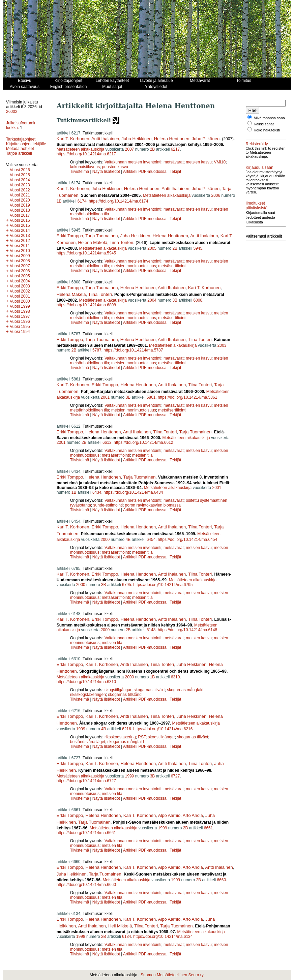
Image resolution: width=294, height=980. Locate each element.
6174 (82, 201)
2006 (216, 195)
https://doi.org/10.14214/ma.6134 (163, 937)
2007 (130, 149)
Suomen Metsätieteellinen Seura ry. (172, 975)
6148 (151, 630)
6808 (198, 300)
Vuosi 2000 (20, 301)
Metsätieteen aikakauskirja (80, 149)
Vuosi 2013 (20, 236)
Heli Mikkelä (120, 926)
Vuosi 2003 (20, 286)
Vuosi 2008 (20, 261)
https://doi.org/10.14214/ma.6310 (86, 682)
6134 (127, 937)
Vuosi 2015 (20, 225)
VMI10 (220, 162)
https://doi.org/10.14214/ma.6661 (86, 833)
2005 (152, 248)
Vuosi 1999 (20, 306)
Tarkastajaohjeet (21, 139)
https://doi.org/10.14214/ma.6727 (86, 781)
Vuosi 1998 (20, 311)
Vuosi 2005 (20, 276)
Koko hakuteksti (267, 130)
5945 (198, 248)
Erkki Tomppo (70, 236)
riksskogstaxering (120, 737)
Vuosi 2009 (20, 256)
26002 (12, 112)
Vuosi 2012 (20, 241)
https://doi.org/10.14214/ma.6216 (163, 729)
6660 (221, 880)
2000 (105, 540)
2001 (105, 397)
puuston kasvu (115, 167)
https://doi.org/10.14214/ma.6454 (187, 540)
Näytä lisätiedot (107, 172)
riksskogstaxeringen (88, 695)
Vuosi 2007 (20, 266)
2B (153, 149)
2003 (222, 345)
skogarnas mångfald (185, 690)
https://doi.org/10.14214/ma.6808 (86, 305)
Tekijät (175, 172)
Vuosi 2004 (20, 281)
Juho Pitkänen (206, 139)
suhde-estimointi (108, 505)
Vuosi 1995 (20, 327)
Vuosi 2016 (20, 220)
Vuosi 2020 (20, 200)
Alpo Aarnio (169, 815)
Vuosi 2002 (20, 291)
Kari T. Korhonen (73, 139)
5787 (97, 350)
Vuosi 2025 (20, 175)
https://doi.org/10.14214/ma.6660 (86, 885)
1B (59, 201)
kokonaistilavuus (85, 167)
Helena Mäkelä (93, 242)
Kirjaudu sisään (260, 167)
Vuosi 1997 (20, 316)
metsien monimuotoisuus (134, 266)
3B (175, 300)
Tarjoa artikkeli (19, 153)
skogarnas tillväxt (149, 690)
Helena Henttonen (172, 139)
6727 (175, 776)
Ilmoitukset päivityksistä (257, 206)
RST (142, 737)
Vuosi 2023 (20, 185)
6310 (175, 677)
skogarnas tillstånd (125, 695)
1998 (81, 937)
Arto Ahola (193, 815)
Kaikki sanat (264, 124)
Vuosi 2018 (20, 210)
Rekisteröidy (257, 144)
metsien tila (142, 455)
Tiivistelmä (80, 172)
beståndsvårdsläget (88, 742)
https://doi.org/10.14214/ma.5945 (86, 253)
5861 (151, 397)
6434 (97, 492)
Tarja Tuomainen (101, 236)
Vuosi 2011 (20, 246)
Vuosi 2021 (20, 195)
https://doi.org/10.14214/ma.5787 (133, 350)
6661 (209, 828)
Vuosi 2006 (20, 271)
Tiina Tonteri (121, 242)
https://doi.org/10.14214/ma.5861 (187, 397)
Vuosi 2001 (20, 296)
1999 (81, 729)
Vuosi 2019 (20, 205)
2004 (152, 300)
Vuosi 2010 (20, 251)
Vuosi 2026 (20, 170)
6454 (151, 540)
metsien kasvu (199, 162)
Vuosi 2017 (20, 215)
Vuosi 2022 (20, 190)
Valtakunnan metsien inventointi (133, 162)
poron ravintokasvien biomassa (153, 505)
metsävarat (173, 162)
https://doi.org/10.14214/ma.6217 (86, 154)
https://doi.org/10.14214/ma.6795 (163, 585)
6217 (175, 149)
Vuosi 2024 (20, 180)
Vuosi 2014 (20, 231)
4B (128, 540)
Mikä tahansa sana (269, 118)
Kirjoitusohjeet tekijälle (26, 144)
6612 (107, 442)
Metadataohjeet (20, 149)
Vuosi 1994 (20, 332)
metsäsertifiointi (172, 266)
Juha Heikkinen (137, 139)
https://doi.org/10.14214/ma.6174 (118, 201)
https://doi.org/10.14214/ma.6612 (143, 442)
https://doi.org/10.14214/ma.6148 (187, 630)
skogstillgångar (118, 690)
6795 (127, 585)
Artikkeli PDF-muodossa (145, 172)
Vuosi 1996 (20, 321)
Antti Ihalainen (105, 139)
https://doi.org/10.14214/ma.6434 (133, 492)
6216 (127, 729)
